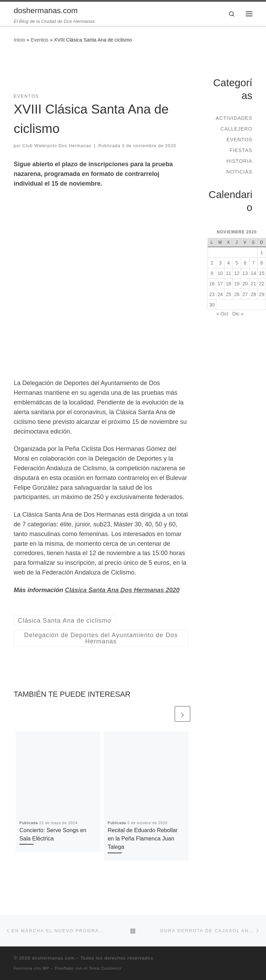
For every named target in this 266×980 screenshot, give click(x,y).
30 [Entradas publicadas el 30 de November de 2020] (212, 305)
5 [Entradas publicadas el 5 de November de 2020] (237, 263)
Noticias (239, 172)
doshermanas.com (53, 958)
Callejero (236, 129)
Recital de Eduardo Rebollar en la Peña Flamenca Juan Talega (143, 839)
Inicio (20, 40)
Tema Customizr (105, 968)
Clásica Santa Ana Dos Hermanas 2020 (122, 590)
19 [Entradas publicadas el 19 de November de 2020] (237, 284)
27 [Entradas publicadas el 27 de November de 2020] (245, 294)
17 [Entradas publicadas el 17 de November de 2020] (220, 284)
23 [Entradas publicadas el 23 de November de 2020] (212, 294)
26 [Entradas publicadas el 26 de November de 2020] (237, 294)
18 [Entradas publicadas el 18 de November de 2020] (229, 284)
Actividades (234, 118)
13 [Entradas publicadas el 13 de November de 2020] (245, 273)
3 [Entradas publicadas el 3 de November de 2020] (220, 263)
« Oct (222, 314)
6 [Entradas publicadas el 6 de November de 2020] (245, 263)
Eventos (40, 40)
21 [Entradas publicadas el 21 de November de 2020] (254, 284)
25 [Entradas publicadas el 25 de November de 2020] (229, 294)
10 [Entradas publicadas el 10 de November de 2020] (220, 273)
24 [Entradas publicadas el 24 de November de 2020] (220, 294)
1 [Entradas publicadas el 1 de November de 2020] (262, 252)
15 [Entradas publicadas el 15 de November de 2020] (262, 273)
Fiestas (241, 150)
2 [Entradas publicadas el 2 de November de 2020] (212, 263)
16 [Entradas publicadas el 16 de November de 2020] (212, 284)
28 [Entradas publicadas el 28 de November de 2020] (254, 294)
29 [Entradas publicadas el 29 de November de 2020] (262, 294)
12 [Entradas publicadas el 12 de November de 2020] (237, 273)
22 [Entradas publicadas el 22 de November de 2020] (262, 284)
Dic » (238, 314)
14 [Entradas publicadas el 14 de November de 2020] (254, 273)
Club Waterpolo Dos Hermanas (57, 146)
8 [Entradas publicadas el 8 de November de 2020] (262, 263)
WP (46, 968)
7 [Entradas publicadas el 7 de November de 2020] (254, 263)
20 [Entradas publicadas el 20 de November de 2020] (245, 284)
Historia (239, 161)
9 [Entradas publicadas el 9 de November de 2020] (212, 273)
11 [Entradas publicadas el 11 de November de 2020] (229, 273)
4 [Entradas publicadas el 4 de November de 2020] (229, 263)
